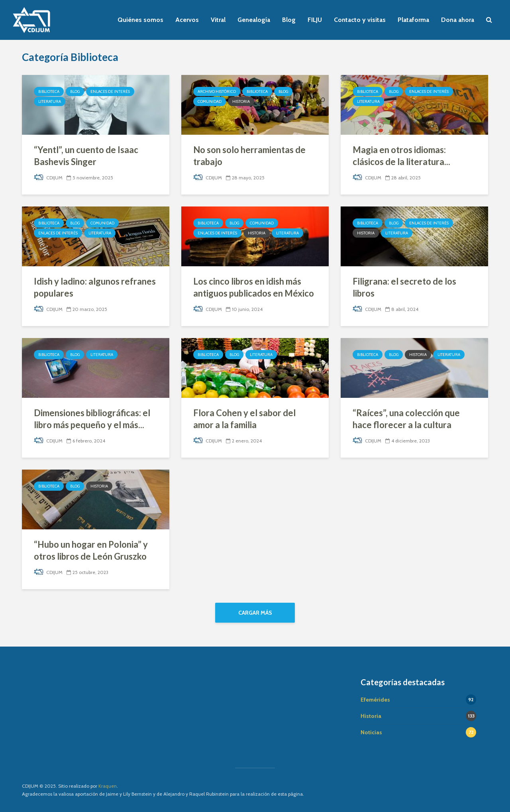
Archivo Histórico (217, 91)
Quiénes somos (140, 20)
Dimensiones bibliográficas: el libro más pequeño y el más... (92, 419)
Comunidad (210, 101)
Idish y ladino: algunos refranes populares (95, 287)
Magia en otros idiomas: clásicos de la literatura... (401, 156)
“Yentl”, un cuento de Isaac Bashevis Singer (86, 156)
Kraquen (108, 786)
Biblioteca (49, 91)
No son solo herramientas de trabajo (249, 156)
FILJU (315, 20)
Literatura (50, 101)
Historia (241, 101)
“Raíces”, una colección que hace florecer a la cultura (406, 419)
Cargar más (255, 613)
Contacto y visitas (360, 20)
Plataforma (413, 20)
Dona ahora (458, 20)
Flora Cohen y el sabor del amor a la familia (244, 419)
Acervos (187, 20)
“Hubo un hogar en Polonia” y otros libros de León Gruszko (91, 550)
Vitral (218, 20)
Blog (289, 20)
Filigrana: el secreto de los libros (404, 287)
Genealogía (254, 20)
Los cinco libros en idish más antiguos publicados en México (254, 287)
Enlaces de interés (110, 91)
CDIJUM (48, 178)
